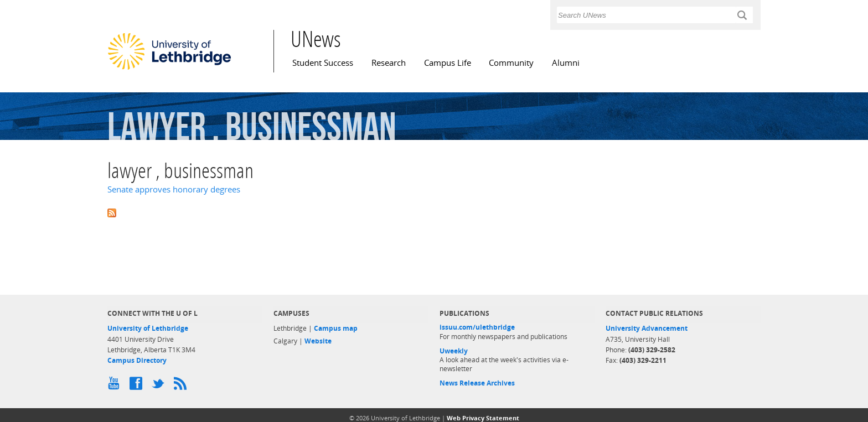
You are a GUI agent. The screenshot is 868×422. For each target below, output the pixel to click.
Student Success (323, 63)
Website (318, 341)
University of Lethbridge (148, 328)
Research (389, 63)
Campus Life (448, 63)
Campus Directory (137, 360)
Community (511, 63)
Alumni (566, 63)
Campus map (336, 328)
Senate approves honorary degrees (174, 189)
